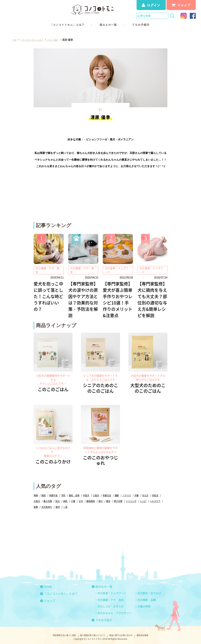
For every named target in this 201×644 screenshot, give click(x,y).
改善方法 (111, 493)
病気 (77, 499)
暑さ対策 (59, 499)
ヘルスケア (39, 504)
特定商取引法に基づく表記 (57, 634)
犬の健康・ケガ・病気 (111, 597)
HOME (46, 584)
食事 (51, 504)
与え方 (151, 493)
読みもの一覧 (102, 584)
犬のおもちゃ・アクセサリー (114, 611)
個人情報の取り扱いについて (91, 634)
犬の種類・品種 (147, 597)
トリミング (147, 499)
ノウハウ (132, 493)
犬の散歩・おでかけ (149, 591)
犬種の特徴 (144, 604)
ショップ (48, 598)
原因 (44, 493)
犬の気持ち (62, 504)
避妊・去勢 (76, 493)
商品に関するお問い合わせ (125, 634)
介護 (86, 499)
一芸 (82, 504)
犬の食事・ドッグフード (112, 591)
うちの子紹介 (102, 617)
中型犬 (89, 493)
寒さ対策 (133, 499)
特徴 (36, 493)
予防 (65, 493)
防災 (69, 499)
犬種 (142, 493)
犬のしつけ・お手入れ (111, 604)
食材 (74, 504)
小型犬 (99, 493)
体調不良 (54, 493)
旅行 (114, 499)
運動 (121, 493)
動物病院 (104, 499)
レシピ (159, 499)
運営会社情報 (151, 634)
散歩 (123, 499)
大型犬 (47, 499)
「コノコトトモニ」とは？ (59, 591)
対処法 (37, 499)
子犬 (94, 499)
